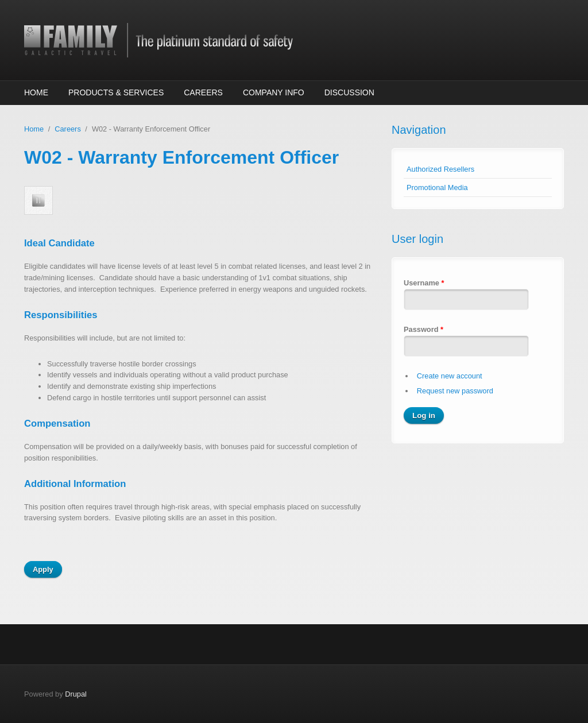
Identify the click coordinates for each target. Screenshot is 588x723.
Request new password (455, 391)
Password (423, 329)
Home (36, 92)
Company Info (274, 92)
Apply (43, 569)
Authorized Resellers (440, 169)
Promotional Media (437, 187)
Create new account (450, 376)
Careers (203, 92)
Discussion (349, 92)
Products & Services (116, 92)
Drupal (76, 694)
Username (424, 283)
